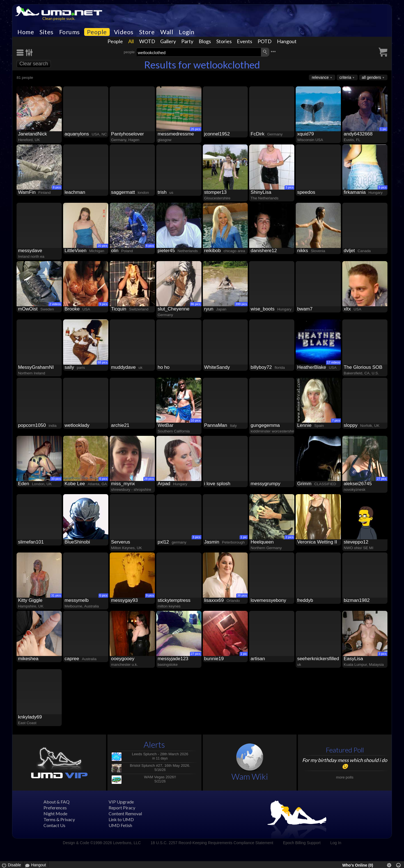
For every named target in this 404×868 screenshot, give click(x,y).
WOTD (147, 41)
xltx (347, 309)
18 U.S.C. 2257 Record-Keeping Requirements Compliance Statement (212, 843)
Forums (70, 32)
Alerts (154, 744)
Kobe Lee (75, 484)
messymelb (77, 600)
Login (187, 32)
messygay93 (124, 600)
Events (245, 41)
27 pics (382, 479)
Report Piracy (122, 808)
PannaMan (216, 425)
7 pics (336, 420)
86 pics (196, 304)
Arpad (164, 484)
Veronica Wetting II (317, 542)
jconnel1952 (217, 134)
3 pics (289, 187)
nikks (303, 251)
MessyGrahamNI (36, 367)
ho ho (164, 367)
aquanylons (77, 134)
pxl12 (163, 542)
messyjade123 (173, 659)
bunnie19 (214, 659)
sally (69, 367)
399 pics (241, 304)
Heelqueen (262, 542)
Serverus (121, 542)
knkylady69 (30, 717)
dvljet (349, 251)
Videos (124, 32)
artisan (258, 659)
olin (115, 251)
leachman (75, 192)
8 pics (57, 187)
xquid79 (306, 134)
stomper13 (215, 192)
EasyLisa (353, 659)
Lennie (304, 425)
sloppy (351, 425)
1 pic (383, 129)
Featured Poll (345, 750)
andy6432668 (358, 134)
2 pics (289, 537)
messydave (30, 251)
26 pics (196, 129)
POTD (265, 41)
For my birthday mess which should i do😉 (345, 763)
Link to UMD (121, 819)
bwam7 (305, 309)
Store (147, 32)
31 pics (56, 595)
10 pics (196, 420)
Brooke (72, 309)
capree (72, 659)
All (131, 41)
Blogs (205, 41)
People (97, 32)
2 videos (55, 304)
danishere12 (264, 251)
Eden (24, 484)
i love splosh (217, 484)
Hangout (287, 41)
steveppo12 (356, 542)
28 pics (149, 479)
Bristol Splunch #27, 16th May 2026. (160, 765)
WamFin (27, 192)
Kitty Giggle (30, 600)
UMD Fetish (120, 825)
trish (162, 192)
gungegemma (265, 425)
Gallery (168, 41)
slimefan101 (31, 542)
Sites (47, 32)
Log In (336, 843)
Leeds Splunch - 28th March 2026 (160, 754)
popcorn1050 (32, 425)
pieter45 (166, 251)
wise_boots (262, 309)
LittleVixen (75, 251)
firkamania (355, 192)
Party (187, 41)
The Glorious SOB (363, 367)
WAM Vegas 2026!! (160, 777)
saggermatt (123, 192)
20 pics (103, 246)
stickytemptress (174, 600)
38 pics (242, 595)
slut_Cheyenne (174, 309)
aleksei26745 (358, 484)
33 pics (56, 479)
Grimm (304, 484)
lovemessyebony (268, 600)
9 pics (383, 187)
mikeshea (28, 659)
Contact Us (54, 825)
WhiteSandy (217, 367)
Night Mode (55, 813)
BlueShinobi (77, 542)
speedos (306, 192)
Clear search (34, 64)
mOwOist (28, 309)
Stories (224, 41)
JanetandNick (32, 134)
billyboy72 (261, 367)
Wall (167, 32)
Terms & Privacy (59, 819)
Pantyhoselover (128, 134)
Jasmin (212, 542)
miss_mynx (123, 484)
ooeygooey (123, 659)
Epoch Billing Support (302, 843)
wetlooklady (77, 425)
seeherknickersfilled (318, 659)
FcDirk (257, 134)
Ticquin (119, 309)
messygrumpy (265, 484)
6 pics (150, 246)
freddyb (305, 600)
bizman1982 (357, 600)
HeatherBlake (312, 367)
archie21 (120, 425)
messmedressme (176, 134)
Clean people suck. (59, 18)
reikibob (213, 251)
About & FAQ (57, 802)
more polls (345, 777)
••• (273, 51)
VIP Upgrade (121, 802)
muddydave (123, 367)
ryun (209, 309)
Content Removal (125, 813)
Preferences (55, 808)
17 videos (333, 362)
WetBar (166, 425)
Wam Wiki (250, 776)
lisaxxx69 (214, 600)
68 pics (103, 362)
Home (26, 32)
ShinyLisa (261, 192)
